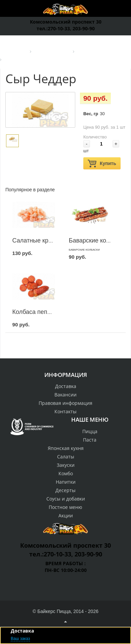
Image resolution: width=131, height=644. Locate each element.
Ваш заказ (20, 639)
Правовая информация (65, 403)
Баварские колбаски (97, 240)
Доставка (66, 386)
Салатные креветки (40, 240)
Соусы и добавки (66, 499)
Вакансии (65, 395)
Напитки (66, 482)
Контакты (65, 411)
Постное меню (65, 507)
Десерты (65, 490)
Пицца (90, 431)
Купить (102, 164)
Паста (90, 440)
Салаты (66, 457)
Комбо (66, 473)
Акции (66, 516)
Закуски (66, 465)
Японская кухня (66, 448)
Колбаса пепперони (40, 312)
